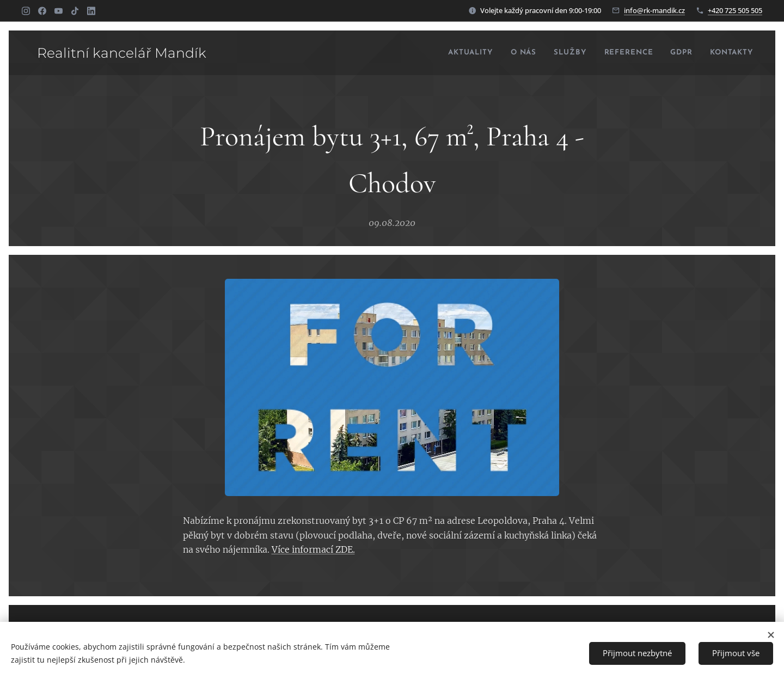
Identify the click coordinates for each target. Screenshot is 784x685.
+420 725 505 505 (735, 10)
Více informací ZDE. (313, 549)
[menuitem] (444, 53)
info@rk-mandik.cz (654, 10)
